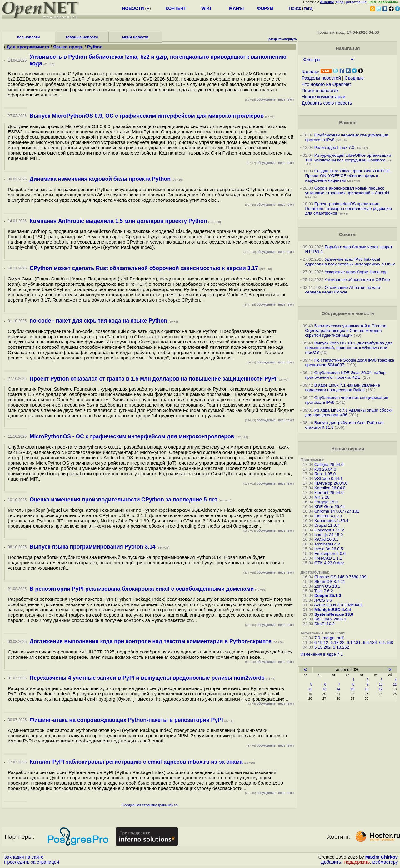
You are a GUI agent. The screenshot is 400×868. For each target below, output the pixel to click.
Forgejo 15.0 (326, 502)
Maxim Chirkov (382, 857)
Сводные (354, 78)
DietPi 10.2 (325, 624)
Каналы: (311, 72)
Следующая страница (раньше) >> (150, 805)
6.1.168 (386, 642)
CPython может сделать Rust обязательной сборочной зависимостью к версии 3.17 (144, 268)
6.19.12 (321, 642)
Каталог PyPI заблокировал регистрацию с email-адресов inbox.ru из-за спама (136, 762)
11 (395, 684)
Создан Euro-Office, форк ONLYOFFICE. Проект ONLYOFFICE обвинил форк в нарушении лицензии (348, 176)
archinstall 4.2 (327, 544)
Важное (348, 123)
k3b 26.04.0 (325, 469)
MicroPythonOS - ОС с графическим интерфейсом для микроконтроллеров (132, 436)
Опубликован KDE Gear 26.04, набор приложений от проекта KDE (345, 375)
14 (338, 689)
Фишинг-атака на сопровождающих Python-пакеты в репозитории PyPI (126, 720)
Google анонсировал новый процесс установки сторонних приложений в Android (347, 190)
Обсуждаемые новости (348, 313)
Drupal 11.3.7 (327, 525)
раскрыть (275, 39)
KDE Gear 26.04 (330, 507)
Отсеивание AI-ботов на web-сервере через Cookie (343, 290)
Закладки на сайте (24, 857)
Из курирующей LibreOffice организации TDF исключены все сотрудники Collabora (348, 158)
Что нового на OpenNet (326, 84)
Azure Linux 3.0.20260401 (338, 605)
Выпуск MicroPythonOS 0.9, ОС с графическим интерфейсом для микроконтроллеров (147, 116)
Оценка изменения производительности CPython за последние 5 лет (124, 500)
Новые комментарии (324, 97)
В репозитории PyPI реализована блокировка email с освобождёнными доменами (142, 589)
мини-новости (135, 37)
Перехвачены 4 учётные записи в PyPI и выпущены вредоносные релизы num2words (147, 678)
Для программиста (29, 47)
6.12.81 (354, 642)
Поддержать (357, 862)
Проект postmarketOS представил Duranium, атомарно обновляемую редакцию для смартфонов (349, 208)
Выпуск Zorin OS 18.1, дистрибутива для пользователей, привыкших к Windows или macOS (349, 348)
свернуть (290, 39)
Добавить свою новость (327, 103)
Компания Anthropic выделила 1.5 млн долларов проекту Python (118, 221)
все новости (29, 37)
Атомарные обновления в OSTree (357, 280)
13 (324, 689)
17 (381, 689)
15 (352, 689)
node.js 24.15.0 (329, 535)
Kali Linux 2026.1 (330, 619)
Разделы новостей (321, 78)
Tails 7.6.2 (324, 591)
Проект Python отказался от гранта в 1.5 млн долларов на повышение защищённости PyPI (153, 379)
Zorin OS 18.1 (327, 586)
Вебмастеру (385, 862)
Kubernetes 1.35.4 (331, 521)
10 (381, 684)
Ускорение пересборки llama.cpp (356, 272)
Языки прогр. (68, 47)
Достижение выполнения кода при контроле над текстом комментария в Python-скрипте (151, 641)
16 (367, 689)
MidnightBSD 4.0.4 (333, 610)
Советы (348, 234)
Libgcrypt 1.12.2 (329, 530)
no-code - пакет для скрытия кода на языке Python (99, 321)
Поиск (295, 8)
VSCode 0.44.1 (328, 478)
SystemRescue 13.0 (334, 614)
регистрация (356, 2)
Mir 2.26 (322, 497)
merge (329, 638)
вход (340, 2)
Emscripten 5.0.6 (330, 553)
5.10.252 (341, 647)
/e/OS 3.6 (323, 600)
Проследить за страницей (32, 862)
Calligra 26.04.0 (329, 464)
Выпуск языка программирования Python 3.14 (93, 547)
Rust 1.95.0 (325, 474)
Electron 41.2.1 (328, 516)
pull (340, 638)
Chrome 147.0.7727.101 (337, 511)
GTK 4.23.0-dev (329, 563)
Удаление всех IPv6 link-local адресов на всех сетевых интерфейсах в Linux (350, 262)
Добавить (331, 862)
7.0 (317, 638)
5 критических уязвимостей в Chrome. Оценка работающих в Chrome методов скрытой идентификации (346, 330)
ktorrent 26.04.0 (329, 493)
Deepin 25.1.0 (328, 596)
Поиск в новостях (320, 91)
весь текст (286, 99)
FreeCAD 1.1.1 (328, 558)
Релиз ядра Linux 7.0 (334, 148)
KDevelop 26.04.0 (331, 483)
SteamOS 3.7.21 (330, 582)
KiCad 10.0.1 (326, 539)
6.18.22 (337, 642)
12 (310, 689)
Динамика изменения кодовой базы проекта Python (100, 179)
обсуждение (260, 99)
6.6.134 (370, 642)
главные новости (82, 37)
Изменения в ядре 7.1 (322, 654)
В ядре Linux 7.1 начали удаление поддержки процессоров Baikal (343, 387)
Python (95, 47)
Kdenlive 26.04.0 (330, 488)
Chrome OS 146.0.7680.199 (340, 577)
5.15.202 (322, 647)
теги (308, 8)
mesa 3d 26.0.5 (329, 549)
